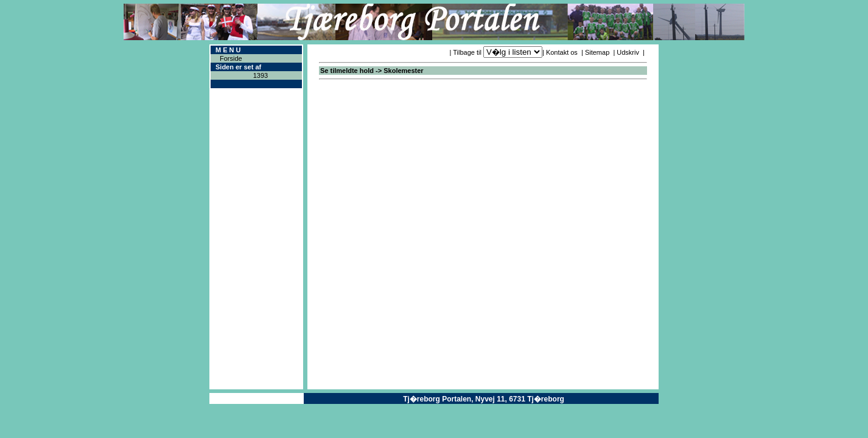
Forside (231, 58)
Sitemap (597, 52)
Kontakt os (562, 52)
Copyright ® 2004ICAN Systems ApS (257, 398)
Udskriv (628, 52)
